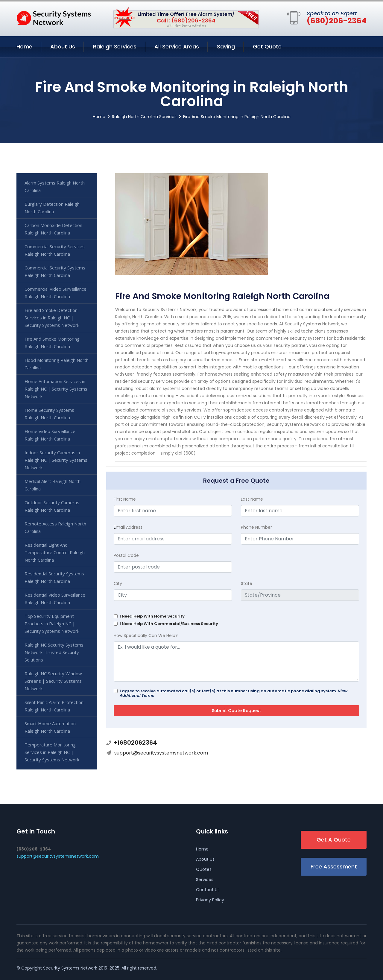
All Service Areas (177, 47)
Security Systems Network (70, 968)
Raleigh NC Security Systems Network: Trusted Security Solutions (54, 652)
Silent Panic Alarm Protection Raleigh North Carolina (54, 706)
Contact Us (208, 890)
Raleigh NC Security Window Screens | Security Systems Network (53, 681)
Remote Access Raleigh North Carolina (55, 527)
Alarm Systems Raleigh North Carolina (55, 186)
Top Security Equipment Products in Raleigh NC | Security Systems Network (52, 624)
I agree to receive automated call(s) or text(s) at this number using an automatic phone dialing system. (234, 693)
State (247, 583)
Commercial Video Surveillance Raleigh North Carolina (56, 293)
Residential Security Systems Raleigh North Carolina (54, 577)
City (118, 583)
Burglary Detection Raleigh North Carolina (52, 208)
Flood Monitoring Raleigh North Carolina (57, 364)
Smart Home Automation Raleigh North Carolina (50, 727)
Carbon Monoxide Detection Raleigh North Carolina (53, 229)
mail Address (128, 527)
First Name (125, 499)
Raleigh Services (115, 47)
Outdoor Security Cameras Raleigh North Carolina (52, 506)
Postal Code (126, 555)
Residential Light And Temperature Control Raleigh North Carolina (55, 552)
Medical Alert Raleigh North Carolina (53, 485)
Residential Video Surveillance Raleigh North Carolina (55, 599)
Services (205, 880)
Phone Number (256, 527)
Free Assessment (334, 867)
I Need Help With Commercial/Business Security (169, 624)
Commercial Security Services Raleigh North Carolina (55, 250)
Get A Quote (334, 840)
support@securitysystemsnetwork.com (161, 753)
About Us (63, 47)
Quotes (204, 869)
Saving (226, 47)
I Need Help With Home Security (152, 616)
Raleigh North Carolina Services (144, 117)
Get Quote (267, 47)
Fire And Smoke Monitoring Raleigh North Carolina (52, 343)
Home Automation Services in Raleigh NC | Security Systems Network (56, 389)
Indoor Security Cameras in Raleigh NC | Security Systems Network (56, 460)
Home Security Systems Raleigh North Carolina (49, 414)
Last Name (252, 499)
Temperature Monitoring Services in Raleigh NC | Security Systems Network (52, 752)
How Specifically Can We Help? (146, 635)
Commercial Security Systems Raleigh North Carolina (55, 271)
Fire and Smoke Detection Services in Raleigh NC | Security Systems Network (52, 318)
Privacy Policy (210, 900)
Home (24, 47)
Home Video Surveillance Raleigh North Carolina (50, 435)
